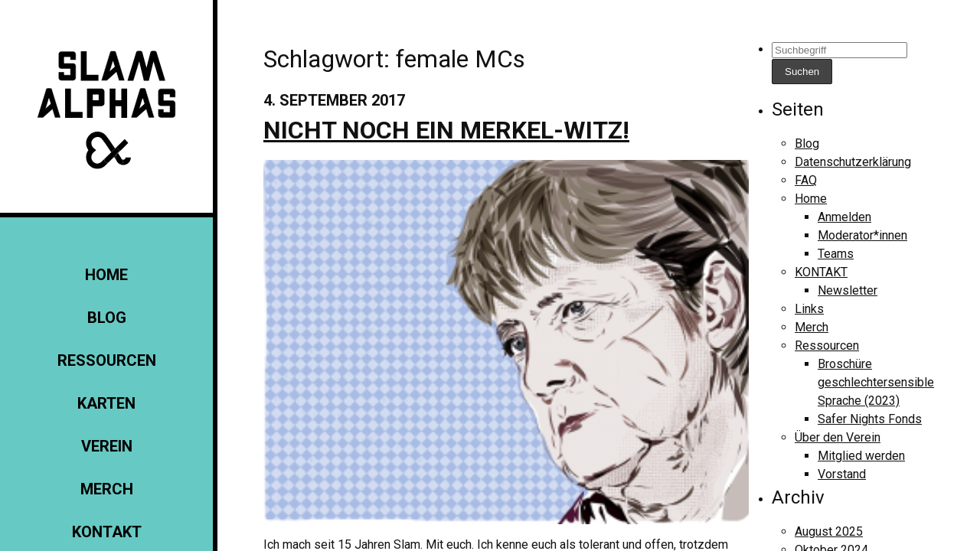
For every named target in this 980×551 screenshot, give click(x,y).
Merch (107, 489)
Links (809, 309)
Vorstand (842, 474)
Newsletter (848, 290)
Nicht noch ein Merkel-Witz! (446, 130)
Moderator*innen (862, 235)
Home (106, 275)
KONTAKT (107, 532)
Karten (106, 403)
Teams (836, 254)
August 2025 (829, 531)
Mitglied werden (861, 456)
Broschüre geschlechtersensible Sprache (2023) (876, 382)
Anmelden (844, 217)
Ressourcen (107, 360)
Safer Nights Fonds (870, 419)
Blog (107, 318)
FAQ (806, 180)
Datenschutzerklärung (853, 162)
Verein (107, 446)
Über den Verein (838, 437)
